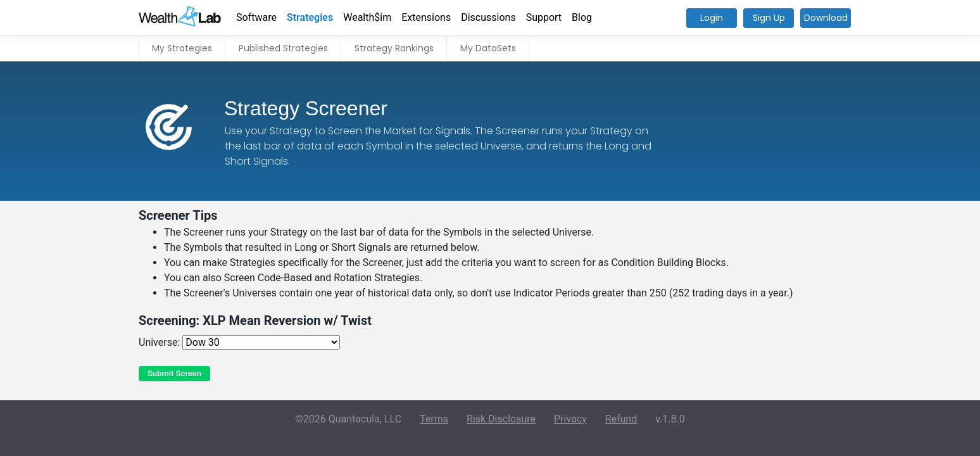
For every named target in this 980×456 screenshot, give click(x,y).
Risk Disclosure (501, 419)
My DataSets (488, 48)
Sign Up (769, 18)
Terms (434, 419)
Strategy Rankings (394, 48)
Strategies (310, 17)
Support (544, 17)
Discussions (488, 17)
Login (712, 18)
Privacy (570, 419)
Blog (582, 17)
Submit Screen (174, 373)
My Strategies (182, 48)
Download (826, 18)
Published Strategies (283, 48)
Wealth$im (367, 17)
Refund (621, 419)
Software (256, 17)
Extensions (426, 17)
